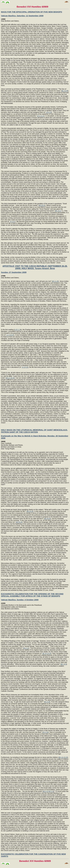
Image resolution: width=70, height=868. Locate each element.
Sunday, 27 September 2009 (14, 272)
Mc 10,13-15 (47, 653)
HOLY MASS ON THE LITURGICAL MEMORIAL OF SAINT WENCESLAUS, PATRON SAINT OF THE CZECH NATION (34, 431)
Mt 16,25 (47, 519)
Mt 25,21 (42, 205)
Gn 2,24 (45, 732)
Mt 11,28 (55, 281)
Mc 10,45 (65, 91)
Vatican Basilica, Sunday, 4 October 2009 (20, 600)
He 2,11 (26, 648)
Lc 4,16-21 (10, 335)
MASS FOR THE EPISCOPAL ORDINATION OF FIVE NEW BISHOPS (32, 12)
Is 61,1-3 (17, 330)
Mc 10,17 (58, 211)
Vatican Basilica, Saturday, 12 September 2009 (22, 16)
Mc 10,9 (64, 664)
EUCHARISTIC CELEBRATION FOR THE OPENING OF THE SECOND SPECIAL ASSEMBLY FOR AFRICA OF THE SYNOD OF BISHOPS (32, 595)
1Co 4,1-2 (41, 116)
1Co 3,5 (49, 112)
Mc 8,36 (47, 702)
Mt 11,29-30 (10, 378)
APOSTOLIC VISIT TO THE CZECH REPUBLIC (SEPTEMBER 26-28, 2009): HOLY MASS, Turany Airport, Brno (35, 267)
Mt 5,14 (51, 791)
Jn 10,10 (25, 367)
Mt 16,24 (19, 522)
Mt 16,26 (30, 511)
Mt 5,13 (46, 791)
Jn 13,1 (12, 222)
